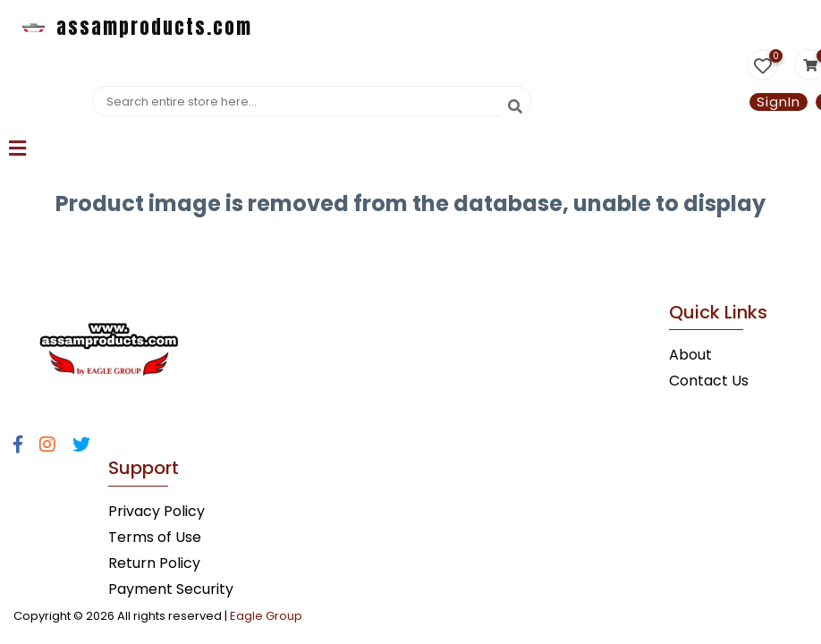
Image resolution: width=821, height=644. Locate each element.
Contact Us (709, 381)
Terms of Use (155, 537)
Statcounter (43, 246)
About (690, 355)
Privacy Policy (157, 511)
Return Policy (154, 563)
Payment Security (171, 589)
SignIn (779, 102)
